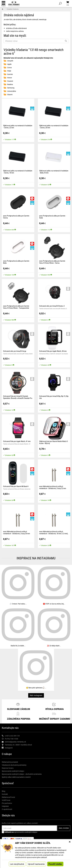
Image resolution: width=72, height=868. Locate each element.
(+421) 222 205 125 (12, 736)
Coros (9, 67)
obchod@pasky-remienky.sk (15, 742)
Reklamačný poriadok (10, 762)
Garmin (10, 74)
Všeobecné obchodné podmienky (14, 765)
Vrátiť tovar (6, 800)
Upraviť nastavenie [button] (36, 864)
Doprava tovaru (8, 768)
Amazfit (10, 61)
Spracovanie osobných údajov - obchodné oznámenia (22, 774)
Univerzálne (12, 91)
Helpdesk (5, 806)
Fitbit (9, 71)
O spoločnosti (7, 809)
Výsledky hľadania (13, 9)
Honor (10, 78)
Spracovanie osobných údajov (13, 771)
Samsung (11, 88)
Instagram (9, 748)
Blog (3, 791)
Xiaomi (10, 94)
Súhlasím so (20, 832)
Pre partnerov (7, 803)
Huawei (10, 81)
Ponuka (3, 4)
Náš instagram (36, 695)
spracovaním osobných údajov (26, 832)
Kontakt (5, 794)
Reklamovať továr (8, 797)
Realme (10, 84)
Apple (9, 64)
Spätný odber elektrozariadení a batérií (16, 777)
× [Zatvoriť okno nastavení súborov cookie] (70, 842)
